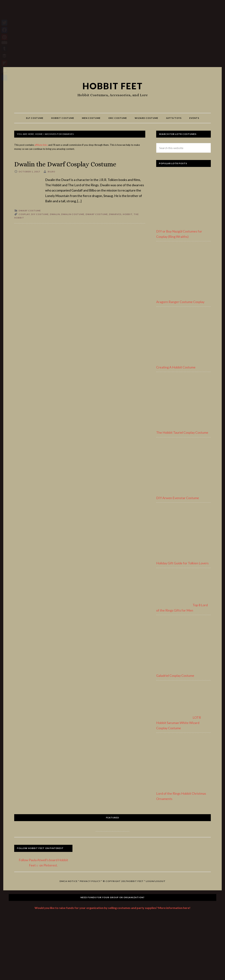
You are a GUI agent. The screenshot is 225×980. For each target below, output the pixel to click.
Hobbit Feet (112, 86)
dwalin (55, 214)
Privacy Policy (90, 881)
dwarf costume (97, 214)
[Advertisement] (112, 35)
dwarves (115, 214)
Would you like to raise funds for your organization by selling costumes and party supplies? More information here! (112, 908)
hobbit (128, 214)
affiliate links (41, 145)
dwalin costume (73, 214)
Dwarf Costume (30, 211)
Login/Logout (156, 881)
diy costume (40, 214)
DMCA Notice (69, 881)
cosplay (24, 214)
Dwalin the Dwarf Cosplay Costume (66, 164)
